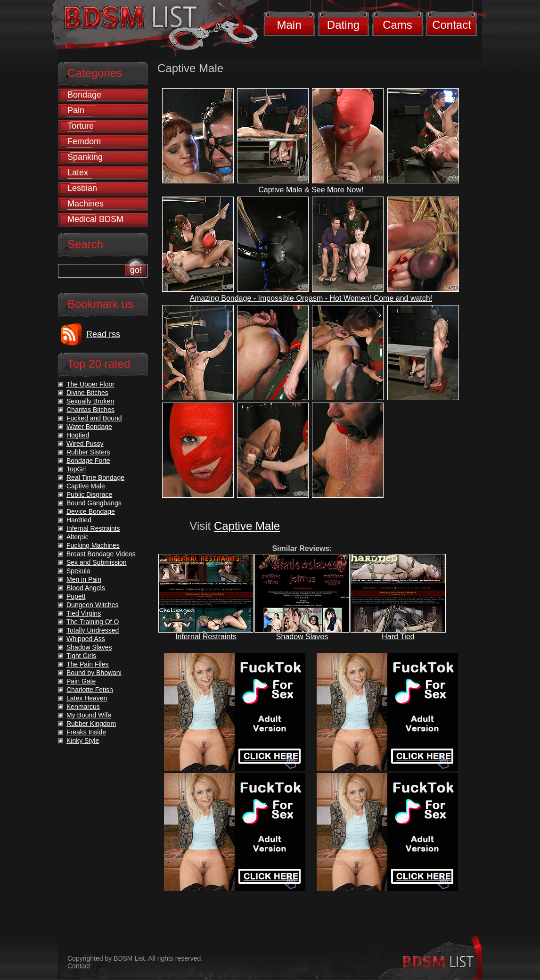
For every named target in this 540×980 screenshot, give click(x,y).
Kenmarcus (83, 707)
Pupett (76, 596)
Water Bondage (89, 427)
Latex (78, 173)
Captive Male (247, 526)
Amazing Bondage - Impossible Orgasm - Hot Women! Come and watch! (311, 298)
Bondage (84, 95)
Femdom (84, 141)
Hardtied (79, 520)
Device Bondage (91, 511)
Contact (452, 25)
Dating (343, 25)
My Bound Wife (89, 715)
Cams (397, 25)
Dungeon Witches (93, 605)
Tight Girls (81, 656)
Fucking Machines (93, 545)
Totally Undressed (93, 630)
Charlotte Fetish (90, 690)
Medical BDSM (95, 219)
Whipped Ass (86, 639)
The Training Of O (93, 622)
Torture (81, 126)
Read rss (103, 334)
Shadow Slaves (302, 637)
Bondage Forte (88, 461)
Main (289, 25)
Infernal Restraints (206, 637)
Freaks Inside (86, 732)
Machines (86, 204)
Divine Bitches (87, 393)
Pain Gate (81, 681)
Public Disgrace (89, 494)
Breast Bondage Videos (101, 554)
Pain (76, 110)
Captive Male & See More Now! (311, 190)
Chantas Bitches (90, 410)
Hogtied (78, 435)
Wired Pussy (85, 444)
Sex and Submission (97, 562)
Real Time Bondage (95, 478)
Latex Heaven (87, 698)
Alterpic (78, 537)
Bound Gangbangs (94, 503)
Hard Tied (398, 637)
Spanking (85, 157)
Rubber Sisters (88, 452)
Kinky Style (83, 741)
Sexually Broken (90, 401)
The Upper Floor (90, 384)
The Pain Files (87, 664)
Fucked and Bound (94, 418)
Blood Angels (86, 588)
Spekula (78, 571)
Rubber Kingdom (91, 724)
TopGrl (76, 469)
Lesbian (82, 188)
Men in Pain (84, 579)
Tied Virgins (84, 613)
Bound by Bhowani (94, 673)
